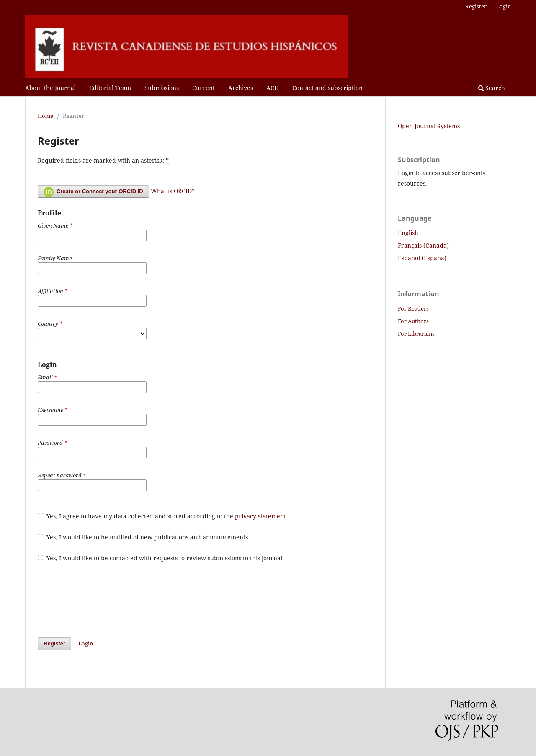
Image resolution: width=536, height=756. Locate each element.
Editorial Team (110, 88)
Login (504, 6)
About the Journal (50, 88)
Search (492, 88)
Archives (241, 88)
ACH (273, 88)
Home (45, 116)
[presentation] (101, 600)
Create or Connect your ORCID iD (93, 192)
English (408, 233)
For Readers (413, 308)
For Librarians (416, 334)
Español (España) (422, 258)
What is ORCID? (173, 191)
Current (204, 88)
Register (476, 6)
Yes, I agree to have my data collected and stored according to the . (163, 516)
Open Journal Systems (429, 126)
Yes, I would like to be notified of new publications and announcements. (144, 537)
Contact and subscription (327, 88)
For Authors (413, 321)
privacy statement (260, 516)
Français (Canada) (423, 245)
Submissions (162, 88)
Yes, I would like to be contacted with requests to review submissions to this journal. (161, 558)
